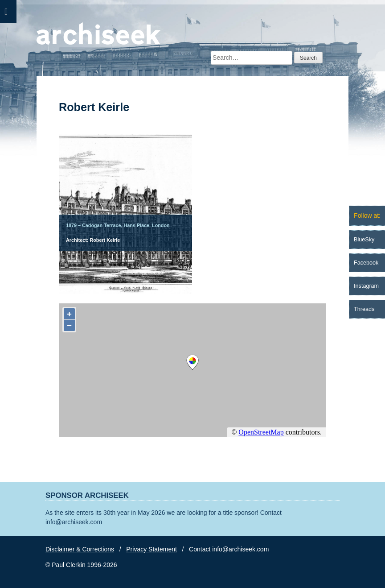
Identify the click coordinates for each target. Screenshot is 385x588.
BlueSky (364, 240)
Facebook (366, 263)
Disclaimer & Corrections (80, 549)
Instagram (366, 286)
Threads (364, 309)
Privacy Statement (152, 549)
